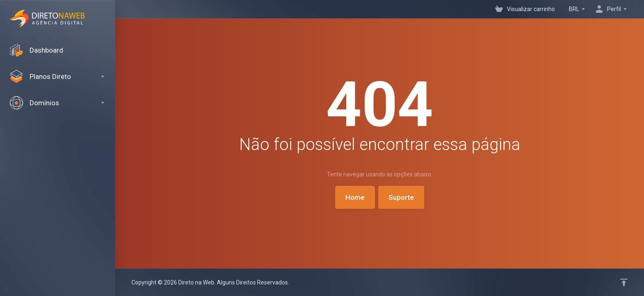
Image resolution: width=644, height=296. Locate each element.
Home (355, 197)
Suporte (401, 197)
